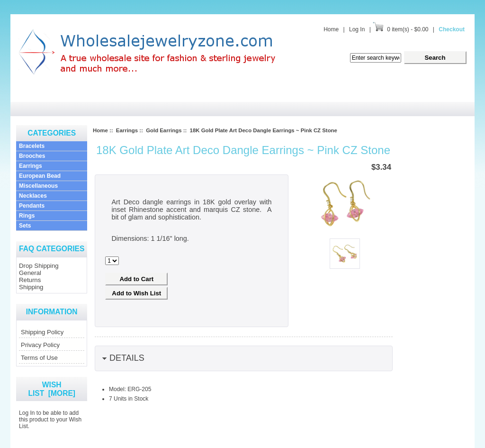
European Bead (40, 176)
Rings (27, 216)
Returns (30, 280)
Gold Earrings (164, 130)
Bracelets (32, 146)
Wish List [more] (52, 389)
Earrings (31, 166)
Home (331, 29)
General (30, 273)
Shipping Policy (42, 332)
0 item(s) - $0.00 (408, 29)
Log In (357, 29)
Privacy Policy (40, 345)
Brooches (32, 156)
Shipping (31, 287)
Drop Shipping (39, 266)
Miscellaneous (38, 186)
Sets (25, 226)
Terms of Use (39, 358)
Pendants (32, 206)
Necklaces (33, 196)
